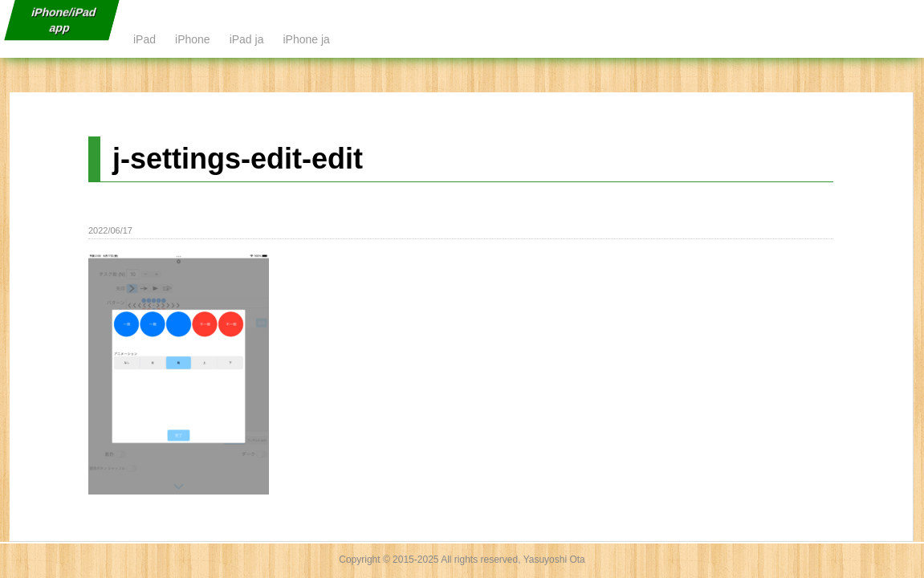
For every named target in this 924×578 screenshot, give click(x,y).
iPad (145, 39)
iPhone (193, 39)
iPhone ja (306, 39)
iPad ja (247, 39)
